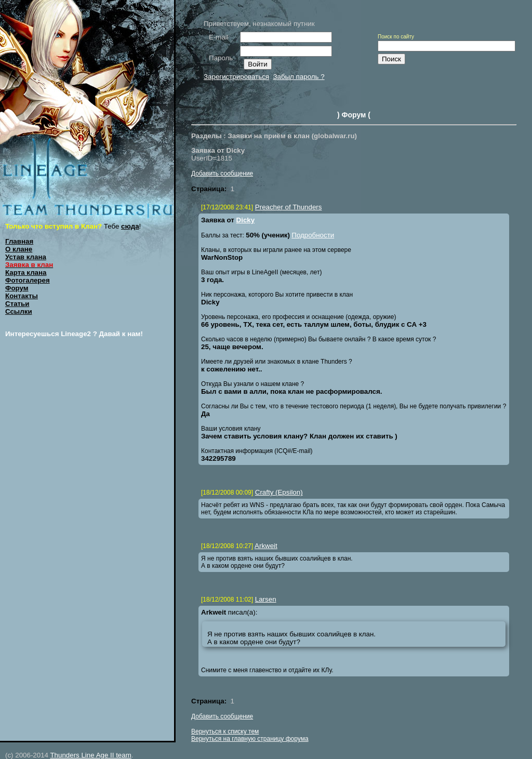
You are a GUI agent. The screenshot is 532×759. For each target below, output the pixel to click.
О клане (19, 249)
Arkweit (266, 546)
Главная (19, 241)
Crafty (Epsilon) (279, 492)
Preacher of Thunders (289, 207)
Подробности (313, 235)
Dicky (246, 220)
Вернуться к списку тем (225, 731)
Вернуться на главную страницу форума (250, 739)
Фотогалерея (28, 280)
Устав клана (26, 257)
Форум (17, 288)
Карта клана (26, 272)
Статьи (17, 304)
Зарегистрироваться (236, 77)
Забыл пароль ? (298, 77)
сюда (130, 226)
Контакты (22, 296)
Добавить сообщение (222, 174)
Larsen (266, 599)
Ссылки (19, 311)
